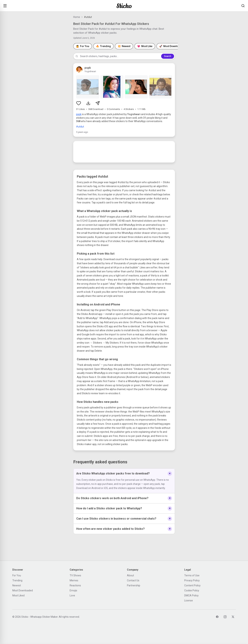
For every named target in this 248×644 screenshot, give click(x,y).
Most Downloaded (23, 590)
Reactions (75, 585)
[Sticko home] (124, 6)
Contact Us (133, 580)
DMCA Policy (191, 595)
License (189, 600)
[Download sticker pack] (88, 103)
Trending (17, 580)
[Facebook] (217, 617)
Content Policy (192, 585)
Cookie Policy (192, 590)
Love (72, 595)
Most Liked (18, 595)
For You (17, 575)
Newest (17, 585)
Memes (74, 580)
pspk (79, 114)
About (130, 575)
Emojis (73, 590)
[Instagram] (225, 617)
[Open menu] (5, 6)
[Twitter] (233, 617)
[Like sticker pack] (79, 103)
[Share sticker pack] (98, 103)
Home (77, 17)
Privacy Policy (192, 580)
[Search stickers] (243, 6)
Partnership (134, 585)
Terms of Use (192, 575)
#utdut (80, 127)
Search (168, 56)
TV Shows (75, 575)
